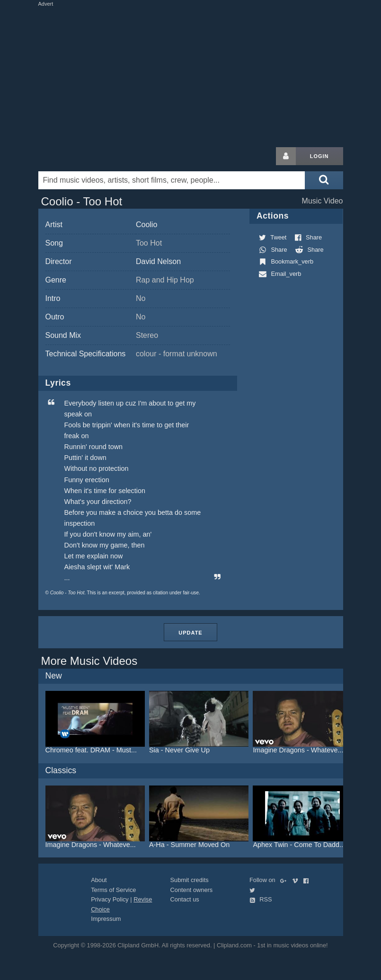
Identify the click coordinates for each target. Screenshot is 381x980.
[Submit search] (324, 180)
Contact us (185, 899)
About (99, 880)
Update (190, 633)
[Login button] (286, 156)
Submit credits (190, 880)
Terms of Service (113, 890)
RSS (261, 899)
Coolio (146, 225)
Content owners (192, 890)
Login (319, 156)
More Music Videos (89, 661)
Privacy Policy (110, 899)
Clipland (88, 156)
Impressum (106, 919)
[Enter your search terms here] (172, 180)
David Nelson (158, 261)
